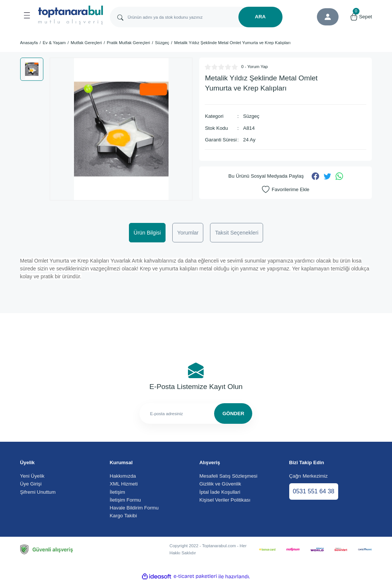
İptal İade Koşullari (220, 492)
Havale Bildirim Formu (134, 508)
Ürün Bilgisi (147, 233)
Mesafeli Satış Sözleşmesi (229, 476)
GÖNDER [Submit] (233, 413)
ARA (260, 17)
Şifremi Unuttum (38, 492)
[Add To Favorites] (286, 189)
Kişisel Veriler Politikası (225, 500)
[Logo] (71, 15)
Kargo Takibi (124, 516)
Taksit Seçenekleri (237, 233)
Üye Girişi (31, 484)
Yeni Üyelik (32, 476)
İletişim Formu (125, 500)
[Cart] (361, 17)
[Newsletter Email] (196, 413)
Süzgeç (251, 116)
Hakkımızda (123, 476)
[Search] (196, 17)
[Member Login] (328, 17)
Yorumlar (188, 233)
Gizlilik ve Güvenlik (220, 484)
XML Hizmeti (124, 484)
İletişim (118, 492)
